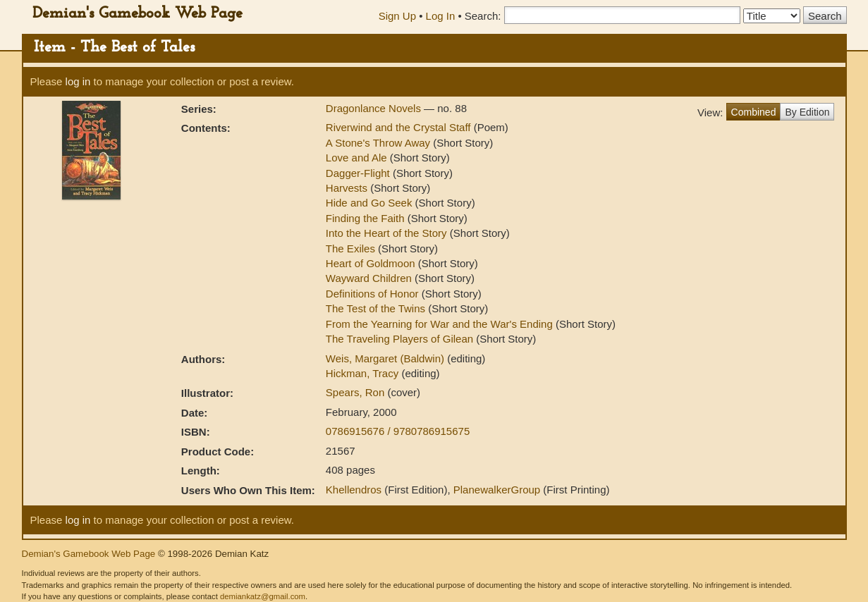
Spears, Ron (357, 392)
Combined (754, 112)
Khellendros (354, 490)
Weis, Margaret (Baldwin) (386, 358)
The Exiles (350, 248)
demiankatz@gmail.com (263, 596)
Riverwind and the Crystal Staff (398, 127)
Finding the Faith (365, 218)
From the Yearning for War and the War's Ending (439, 324)
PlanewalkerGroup (497, 490)
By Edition (807, 112)
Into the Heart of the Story (386, 233)
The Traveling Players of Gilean (399, 339)
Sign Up (397, 16)
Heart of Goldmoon (371, 263)
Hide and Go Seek (369, 203)
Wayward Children (369, 278)
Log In (441, 16)
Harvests (347, 188)
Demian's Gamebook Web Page (137, 14)
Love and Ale (356, 158)
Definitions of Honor (372, 294)
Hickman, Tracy (364, 373)
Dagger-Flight (358, 173)
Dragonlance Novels (375, 108)
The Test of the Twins (375, 308)
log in (78, 81)
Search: (483, 16)
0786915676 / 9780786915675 (398, 431)
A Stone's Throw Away (378, 143)
